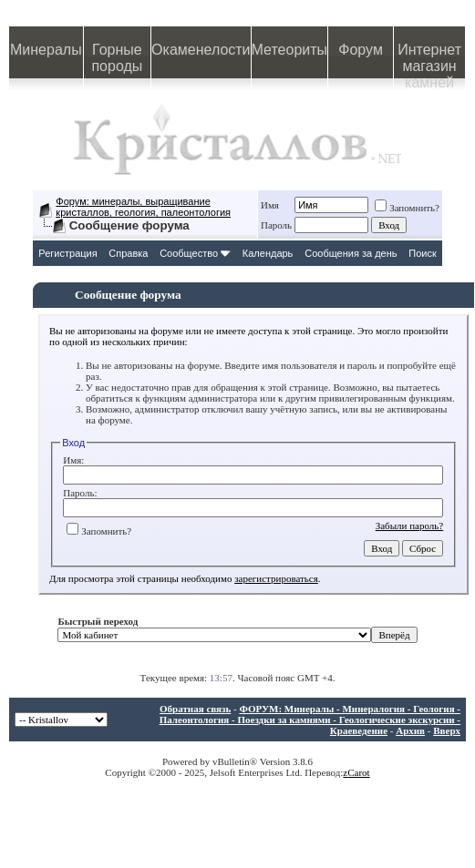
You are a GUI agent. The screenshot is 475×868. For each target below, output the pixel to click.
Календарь (268, 253)
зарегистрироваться (276, 578)
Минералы (46, 50)
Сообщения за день (351, 253)
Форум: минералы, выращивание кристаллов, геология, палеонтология (143, 207)
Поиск (422, 253)
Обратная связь (195, 709)
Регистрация (67, 253)
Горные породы (117, 58)
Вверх (447, 730)
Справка (128, 253)
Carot (358, 772)
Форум (361, 50)
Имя (270, 205)
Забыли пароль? (410, 526)
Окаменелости (201, 50)
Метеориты (289, 50)
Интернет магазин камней (429, 60)
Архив (410, 730)
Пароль (276, 225)
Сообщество (195, 253)
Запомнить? (407, 208)
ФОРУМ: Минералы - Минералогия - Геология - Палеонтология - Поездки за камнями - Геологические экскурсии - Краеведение (310, 720)
